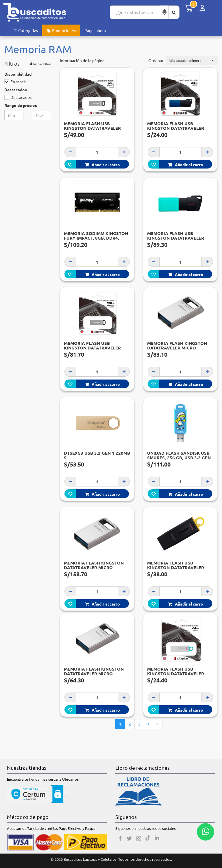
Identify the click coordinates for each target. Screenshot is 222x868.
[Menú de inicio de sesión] (202, 8)
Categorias (25, 30)
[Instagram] (138, 839)
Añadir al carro (102, 164)
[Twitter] (129, 839)
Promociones (61, 30)
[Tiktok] (148, 839)
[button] (192, 60)
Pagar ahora (95, 30)
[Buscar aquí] (174, 12)
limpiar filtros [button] (40, 63)
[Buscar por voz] (164, 12)
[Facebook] (120, 839)
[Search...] (135, 12)
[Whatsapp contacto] (206, 832)
